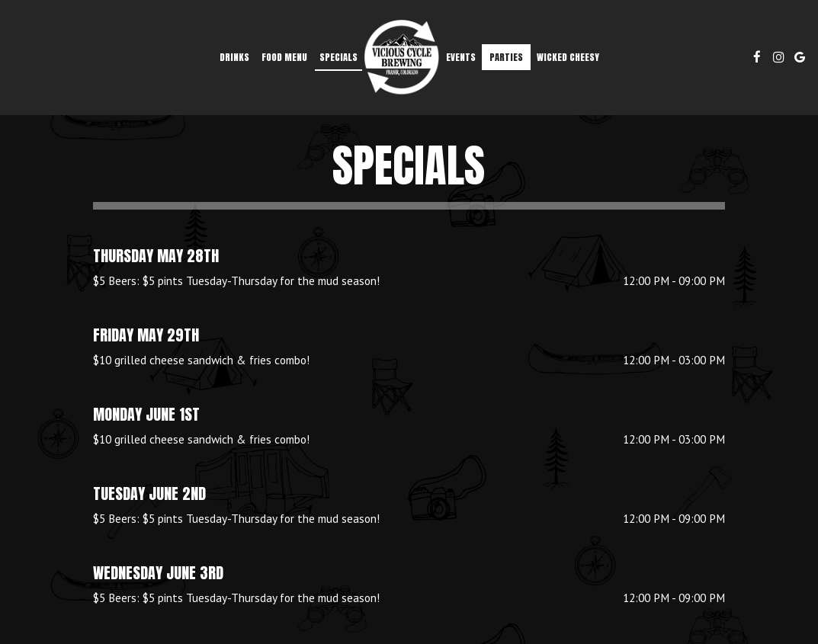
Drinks (234, 57)
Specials (338, 57)
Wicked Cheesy (568, 57)
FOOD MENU (284, 57)
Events (461, 57)
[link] (402, 57)
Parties (506, 57)
